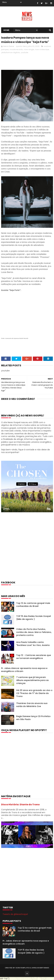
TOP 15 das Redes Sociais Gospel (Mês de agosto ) (34, 618)
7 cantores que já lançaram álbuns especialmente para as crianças (32, 680)
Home (6, 30)
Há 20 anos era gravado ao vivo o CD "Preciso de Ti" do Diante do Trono (34, 693)
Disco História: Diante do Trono (20, 805)
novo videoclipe (42, 49)
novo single (29, 49)
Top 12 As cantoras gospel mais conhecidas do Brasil (33, 605)
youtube (24, 52)
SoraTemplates (23, 968)
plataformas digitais (11, 52)
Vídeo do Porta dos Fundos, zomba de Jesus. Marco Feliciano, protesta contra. (34, 632)
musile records (16, 49)
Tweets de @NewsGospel (15, 914)
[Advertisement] (27, 550)
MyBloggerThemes (41, 968)
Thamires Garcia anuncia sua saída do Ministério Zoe (32, 705)
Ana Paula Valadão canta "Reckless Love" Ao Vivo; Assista (33, 644)
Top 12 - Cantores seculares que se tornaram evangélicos (34, 657)
